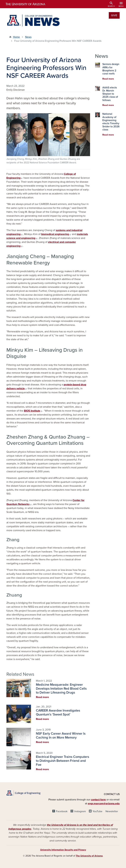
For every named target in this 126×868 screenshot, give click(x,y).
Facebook (62, 811)
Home (16, 37)
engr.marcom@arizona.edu (104, 804)
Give (114, 15)
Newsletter (112, 811)
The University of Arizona (89, 856)
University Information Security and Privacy (63, 850)
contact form (98, 800)
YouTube (97, 811)
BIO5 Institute (33, 411)
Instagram (80, 811)
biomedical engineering (56, 234)
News (28, 37)
